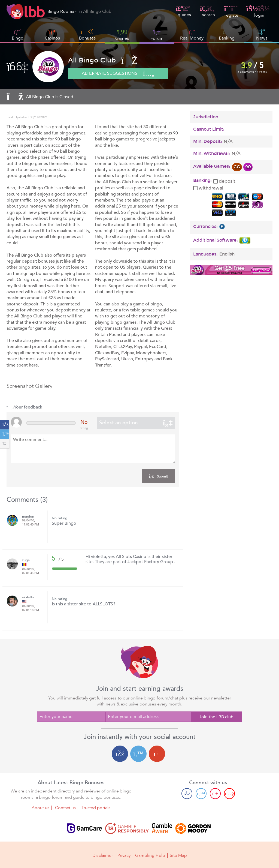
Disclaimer (103, 855)
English (227, 254)
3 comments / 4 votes (252, 72)
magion (28, 517)
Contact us (65, 807)
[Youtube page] (229, 793)
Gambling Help (150, 855)
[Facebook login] (120, 754)
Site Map (178, 855)
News (262, 35)
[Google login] (157, 754)
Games (122, 35)
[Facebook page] (187, 793)
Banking (227, 35)
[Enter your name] (71, 717)
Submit (158, 476)
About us (40, 807)
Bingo (18, 38)
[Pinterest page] (215, 793)
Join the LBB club (216, 717)
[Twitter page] (201, 793)
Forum (157, 35)
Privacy (124, 855)
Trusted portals (96, 807)
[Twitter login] (138, 754)
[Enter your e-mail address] (148, 717)
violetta (28, 597)
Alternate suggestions (118, 74)
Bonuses (87, 35)
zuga (26, 560)
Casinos (52, 38)
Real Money (192, 38)
